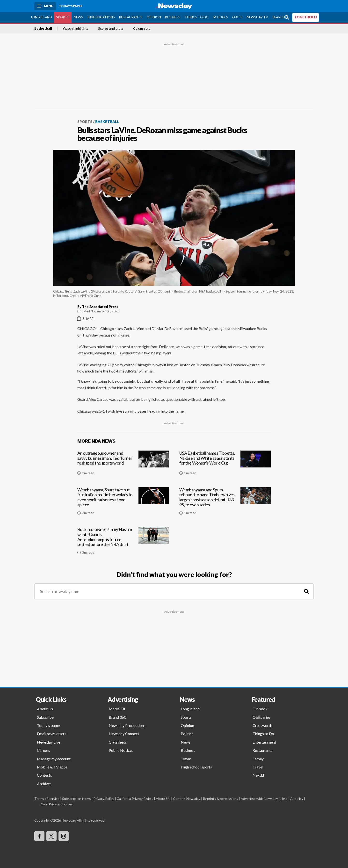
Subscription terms (76, 799)
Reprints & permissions (221, 799)
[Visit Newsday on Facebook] (39, 836)
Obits (237, 17)
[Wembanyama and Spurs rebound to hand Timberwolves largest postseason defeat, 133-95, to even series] (225, 503)
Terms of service (47, 799)
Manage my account (54, 759)
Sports (63, 17)
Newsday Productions (127, 725)
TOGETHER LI (306, 17)
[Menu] (45, 6)
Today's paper (49, 725)
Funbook (260, 709)
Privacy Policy (104, 799)
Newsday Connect (124, 734)
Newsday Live (49, 742)
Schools (221, 17)
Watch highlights (76, 29)
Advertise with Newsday (259, 799)
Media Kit (117, 709)
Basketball (43, 29)
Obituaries (261, 717)
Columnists (142, 29)
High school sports (196, 767)
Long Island (42, 17)
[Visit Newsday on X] (51, 836)
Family (258, 759)
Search (279, 17)
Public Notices (121, 750)
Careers (43, 750)
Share (85, 318)
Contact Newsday (187, 799)
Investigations (101, 17)
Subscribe (45, 717)
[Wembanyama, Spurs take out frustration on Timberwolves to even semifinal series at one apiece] (123, 503)
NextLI (258, 775)
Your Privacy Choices (57, 804)
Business (173, 17)
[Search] (306, 592)
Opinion (154, 17)
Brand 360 (117, 717)
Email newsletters (52, 734)
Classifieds (118, 742)
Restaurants (131, 17)
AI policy (297, 799)
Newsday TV (257, 17)
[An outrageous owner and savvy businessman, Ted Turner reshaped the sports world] (123, 465)
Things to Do (197, 17)
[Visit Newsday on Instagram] (64, 836)
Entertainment (264, 742)
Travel (258, 767)
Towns (186, 759)
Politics (187, 734)
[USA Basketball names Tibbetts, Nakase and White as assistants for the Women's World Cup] (225, 465)
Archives (44, 784)
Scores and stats (111, 29)
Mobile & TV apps (52, 767)
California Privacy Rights (135, 799)
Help (284, 799)
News (78, 17)
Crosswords (263, 725)
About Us (45, 709)
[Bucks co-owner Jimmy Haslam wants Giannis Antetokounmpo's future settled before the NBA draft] (123, 543)
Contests (44, 775)
